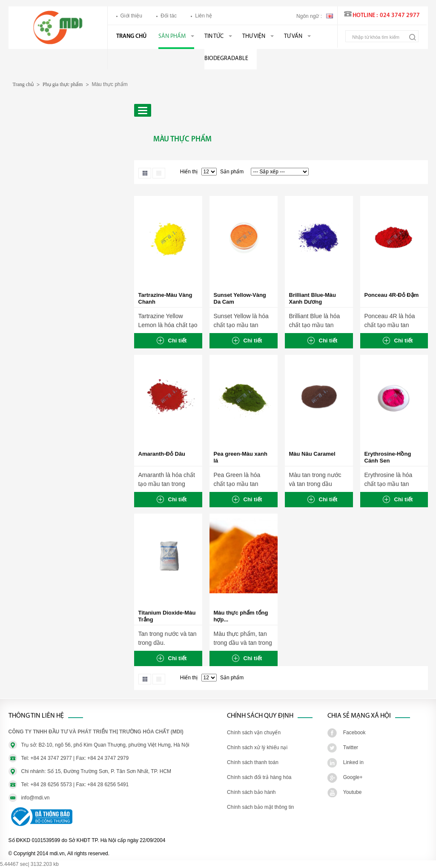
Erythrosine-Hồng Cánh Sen (388, 457)
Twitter (351, 747)
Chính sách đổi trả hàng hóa (259, 777)
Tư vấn (293, 36)
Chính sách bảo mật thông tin (260, 807)
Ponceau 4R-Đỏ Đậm (392, 295)
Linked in (353, 762)
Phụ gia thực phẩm (63, 84)
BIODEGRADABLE (226, 59)
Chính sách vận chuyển (254, 733)
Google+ (353, 777)
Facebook (354, 733)
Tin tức (214, 36)
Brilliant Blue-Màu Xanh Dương (313, 298)
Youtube (353, 792)
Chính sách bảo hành (251, 792)
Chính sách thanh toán (253, 762)
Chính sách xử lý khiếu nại (257, 747)
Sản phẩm (172, 36)
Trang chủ (131, 36)
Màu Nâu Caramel (312, 454)
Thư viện (254, 36)
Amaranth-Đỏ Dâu (162, 454)
